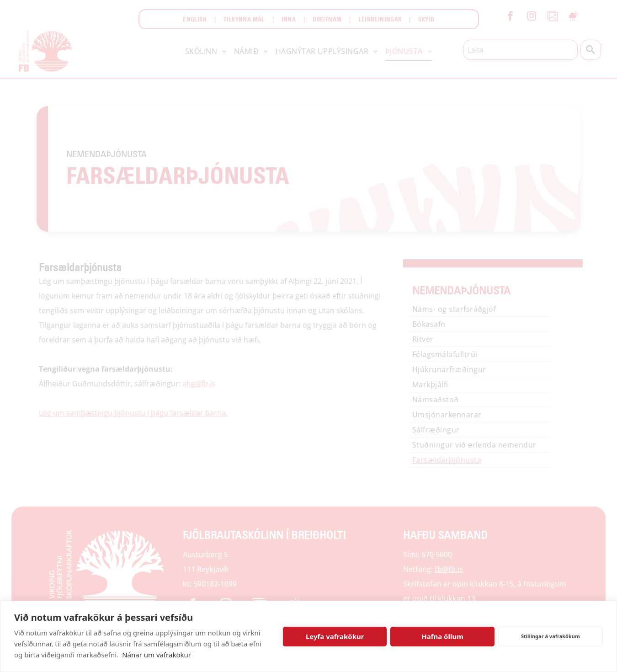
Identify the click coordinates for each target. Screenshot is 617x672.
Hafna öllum (442, 636)
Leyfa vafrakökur (335, 636)
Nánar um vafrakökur (157, 655)
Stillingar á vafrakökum (551, 636)
